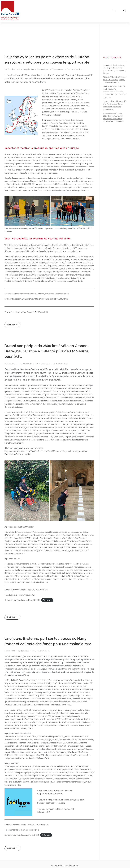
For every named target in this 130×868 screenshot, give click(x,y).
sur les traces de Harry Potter (17, 388)
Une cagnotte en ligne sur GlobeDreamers (23, 710)
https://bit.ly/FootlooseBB (50, 793)
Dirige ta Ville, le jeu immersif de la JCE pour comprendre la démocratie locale (115, 80)
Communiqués (43, 69)
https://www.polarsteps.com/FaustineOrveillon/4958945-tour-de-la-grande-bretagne (43, 451)
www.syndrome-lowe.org (37, 582)
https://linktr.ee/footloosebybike (54, 294)
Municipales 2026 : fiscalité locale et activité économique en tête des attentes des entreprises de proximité (114, 92)
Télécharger (47, 600)
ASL (37, 363)
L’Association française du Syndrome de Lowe (72, 775)
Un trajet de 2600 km (71, 248)
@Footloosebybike (22, 454)
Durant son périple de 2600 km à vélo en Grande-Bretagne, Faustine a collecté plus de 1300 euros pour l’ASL (47, 351)
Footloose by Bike (74, 69)
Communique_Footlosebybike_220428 (22, 835)
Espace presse (58, 69)
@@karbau (30, 69)
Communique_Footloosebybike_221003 (22, 600)
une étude (87, 157)
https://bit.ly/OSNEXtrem (57, 299)
